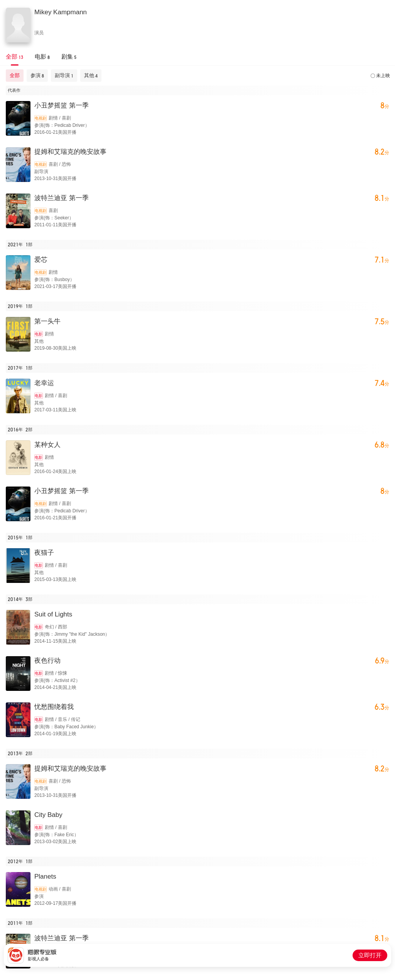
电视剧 (41, 118)
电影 (39, 334)
